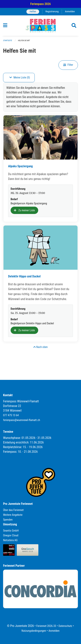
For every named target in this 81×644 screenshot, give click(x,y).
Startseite (8, 40)
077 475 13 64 (11, 415)
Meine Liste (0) (20, 78)
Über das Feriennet (13, 510)
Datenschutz (65, 626)
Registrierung (52, 11)
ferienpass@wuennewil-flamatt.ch (22, 420)
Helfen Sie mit (24, 40)
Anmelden (70, 11)
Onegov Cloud (11, 535)
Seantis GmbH (11, 531)
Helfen (33, 11)
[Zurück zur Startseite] (41, 26)
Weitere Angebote (13, 515)
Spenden (8, 520)
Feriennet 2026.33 (46, 626)
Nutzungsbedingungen (34, 631)
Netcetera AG (10, 540)
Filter (68, 65)
